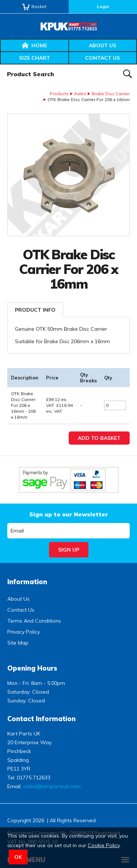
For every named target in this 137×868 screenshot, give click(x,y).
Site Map (18, 643)
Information (27, 582)
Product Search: (0, 65)
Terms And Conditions (34, 621)
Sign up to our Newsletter (68, 514)
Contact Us (102, 58)
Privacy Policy (24, 632)
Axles (80, 94)
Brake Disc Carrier (111, 94)
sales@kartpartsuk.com (52, 786)
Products (59, 94)
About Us (102, 45)
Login (103, 6)
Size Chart (35, 58)
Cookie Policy (104, 845)
